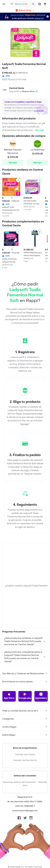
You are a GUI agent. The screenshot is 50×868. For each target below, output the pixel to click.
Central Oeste (17, 88)
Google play (25, 727)
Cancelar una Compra (25, 785)
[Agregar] (18, 180)
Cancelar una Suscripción (25, 791)
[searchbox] (21, 4)
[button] (25, 10)
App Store (9, 727)
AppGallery (41, 727)
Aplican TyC (39, 18)
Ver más (40, 130)
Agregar (13, 163)
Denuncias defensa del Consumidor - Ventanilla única (25, 815)
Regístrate (30, 15)
